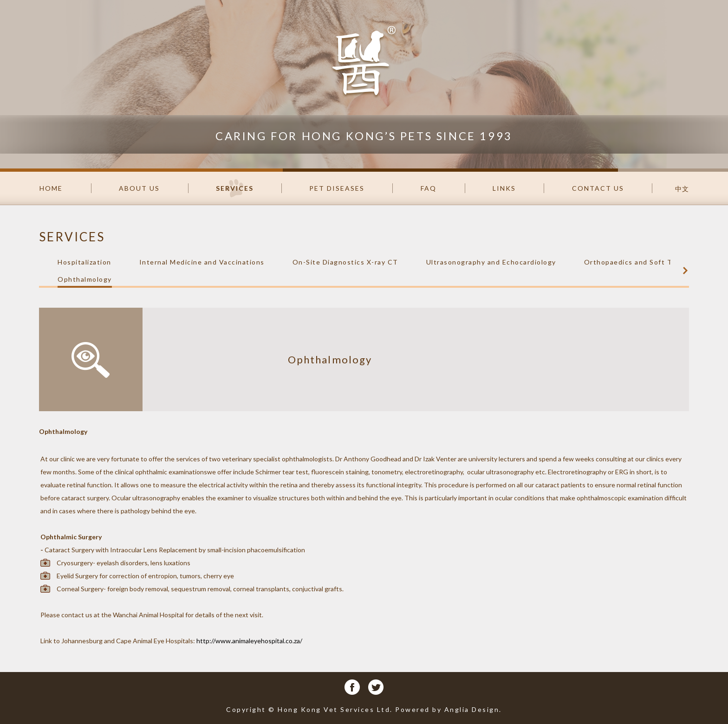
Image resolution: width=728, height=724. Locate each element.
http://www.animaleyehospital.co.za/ (249, 641)
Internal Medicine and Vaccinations (202, 262)
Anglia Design (472, 709)
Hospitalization (84, 262)
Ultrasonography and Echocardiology (491, 262)
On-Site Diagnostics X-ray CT (345, 262)
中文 (682, 189)
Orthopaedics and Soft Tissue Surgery (653, 262)
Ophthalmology (85, 279)
